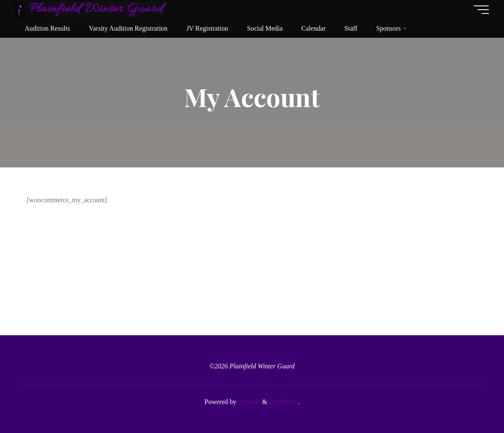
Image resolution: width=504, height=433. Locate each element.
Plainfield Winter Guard (97, 9)
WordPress (283, 402)
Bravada (248, 402)
